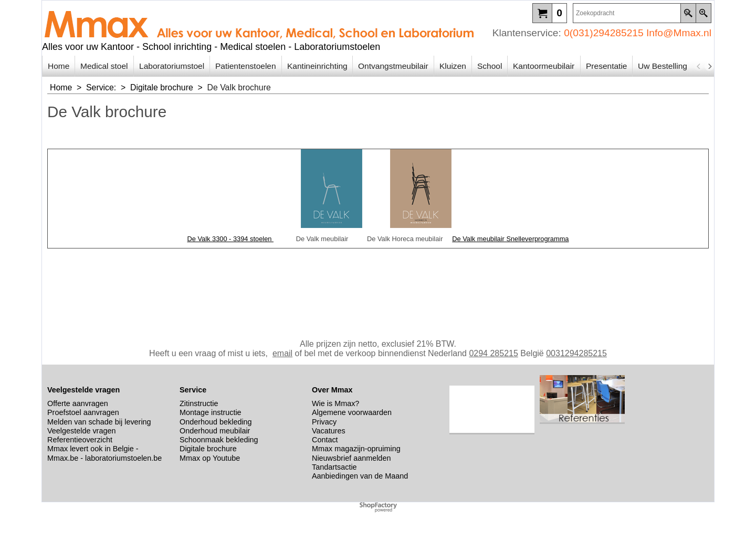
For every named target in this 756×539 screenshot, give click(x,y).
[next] (709, 66)
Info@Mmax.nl (679, 33)
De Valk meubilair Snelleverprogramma (510, 239)
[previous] (699, 66)
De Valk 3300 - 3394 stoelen (230, 239)
